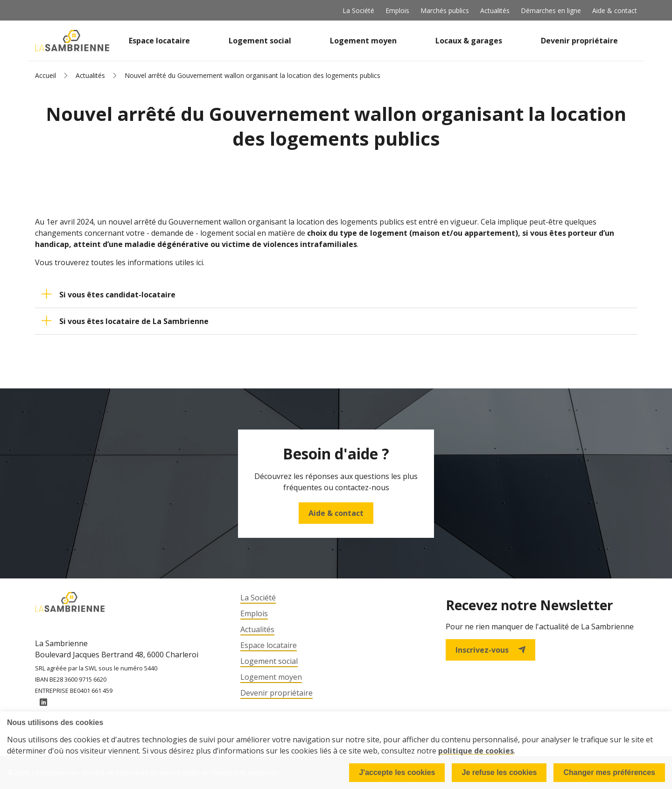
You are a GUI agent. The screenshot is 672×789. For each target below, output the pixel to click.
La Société (358, 11)
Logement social (260, 41)
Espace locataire (159, 41)
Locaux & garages (469, 41)
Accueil (45, 75)
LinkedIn (43, 702)
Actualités (495, 11)
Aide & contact (615, 11)
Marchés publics (445, 11)
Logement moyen (363, 41)
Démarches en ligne (551, 11)
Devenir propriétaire (579, 41)
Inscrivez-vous (490, 650)
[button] (336, 295)
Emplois (397, 11)
